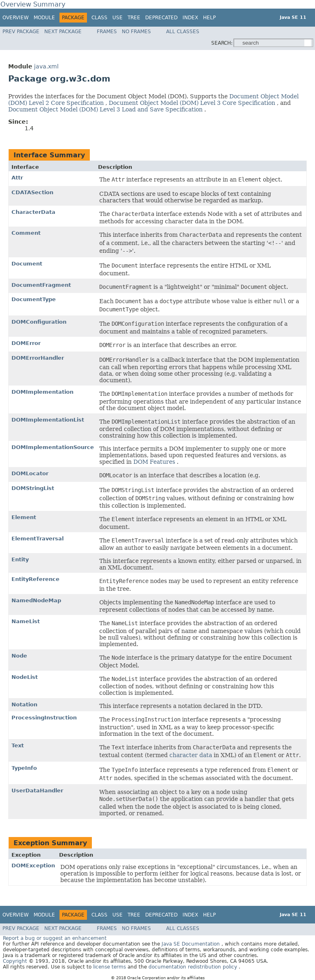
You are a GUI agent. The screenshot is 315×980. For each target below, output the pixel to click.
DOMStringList (33, 488)
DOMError (26, 343)
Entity (20, 559)
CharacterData (33, 212)
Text (18, 745)
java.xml (46, 66)
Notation (24, 704)
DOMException (33, 865)
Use (118, 18)
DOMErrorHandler (38, 358)
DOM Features (155, 462)
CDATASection (32, 192)
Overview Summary (33, 4)
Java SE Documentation (192, 944)
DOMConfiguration (39, 322)
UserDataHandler (37, 791)
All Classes (183, 32)
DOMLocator (30, 473)
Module (44, 18)
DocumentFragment (41, 285)
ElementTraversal (38, 539)
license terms (110, 967)
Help (209, 18)
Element (24, 517)
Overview (16, 18)
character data (192, 755)
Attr (17, 178)
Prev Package (21, 32)
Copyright (15, 961)
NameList (26, 621)
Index (190, 18)
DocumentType (34, 299)
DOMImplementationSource (53, 447)
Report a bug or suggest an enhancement (55, 938)
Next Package (63, 32)
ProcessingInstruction (44, 718)
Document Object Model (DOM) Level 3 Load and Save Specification (106, 109)
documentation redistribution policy (194, 967)
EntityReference (35, 579)
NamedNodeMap (36, 600)
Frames (107, 32)
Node (19, 656)
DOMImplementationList (48, 420)
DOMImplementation (42, 392)
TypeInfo (24, 768)
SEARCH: (222, 43)
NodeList (25, 677)
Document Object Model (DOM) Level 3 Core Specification (193, 103)
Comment (26, 233)
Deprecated (161, 18)
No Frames (136, 32)
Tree (134, 18)
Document (27, 264)
